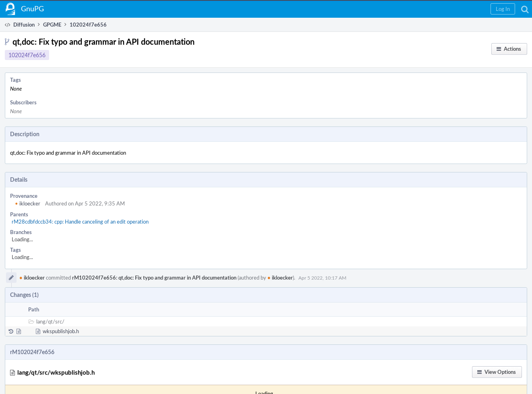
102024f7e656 (27, 55)
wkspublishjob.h (61, 331)
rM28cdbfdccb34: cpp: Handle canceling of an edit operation (80, 222)
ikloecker (28, 203)
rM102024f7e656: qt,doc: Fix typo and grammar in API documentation (154, 278)
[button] (503, 9)
